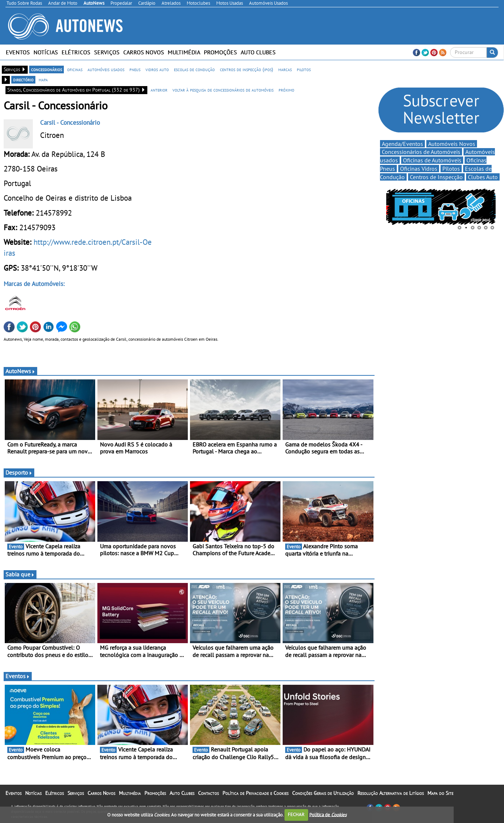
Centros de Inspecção (436, 177)
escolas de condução (194, 69)
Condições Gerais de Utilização (323, 793)
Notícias (46, 52)
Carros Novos (144, 52)
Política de (328, 814)
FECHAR (296, 814)
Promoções (220, 52)
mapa (43, 80)
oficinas (75, 69)
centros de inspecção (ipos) (247, 69)
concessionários (46, 69)
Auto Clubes (258, 52)
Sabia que (20, 574)
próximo (286, 90)
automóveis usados (106, 69)
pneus (135, 69)
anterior (159, 90)
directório (23, 80)
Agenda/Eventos (402, 144)
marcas (285, 69)
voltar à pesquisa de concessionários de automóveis (223, 90)
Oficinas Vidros (419, 169)
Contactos (208, 793)
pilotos (304, 69)
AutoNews (20, 371)
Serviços (107, 52)
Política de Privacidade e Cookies (255, 793)
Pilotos (451, 169)
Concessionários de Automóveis (421, 152)
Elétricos (76, 52)
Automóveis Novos (452, 144)
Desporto (19, 472)
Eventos (18, 52)
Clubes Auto (483, 177)
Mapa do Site (440, 793)
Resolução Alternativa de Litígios (391, 793)
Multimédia (184, 52)
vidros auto (157, 69)
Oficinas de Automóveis (432, 160)
